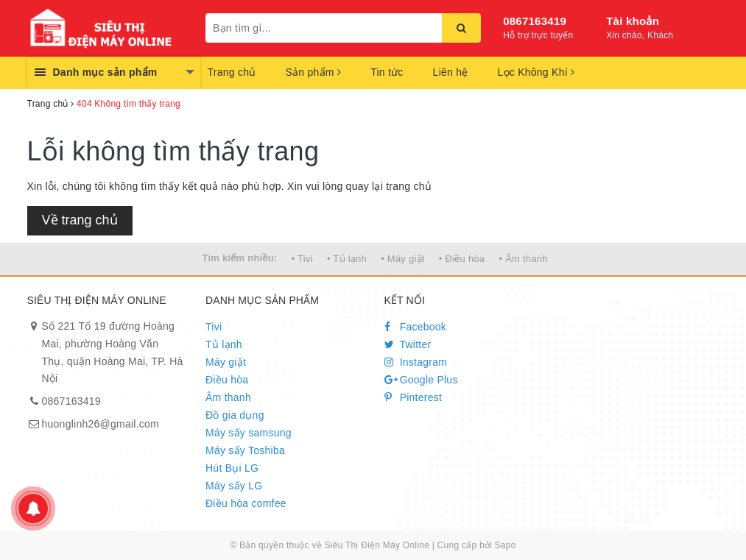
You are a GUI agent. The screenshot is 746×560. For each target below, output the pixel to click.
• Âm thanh (523, 259)
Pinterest (414, 397)
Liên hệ (451, 72)
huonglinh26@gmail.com (101, 424)
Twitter (408, 344)
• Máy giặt (403, 259)
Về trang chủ (80, 220)
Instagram (416, 362)
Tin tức (387, 72)
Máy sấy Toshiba (245, 450)
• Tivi (302, 259)
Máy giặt (226, 362)
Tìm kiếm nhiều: (239, 258)
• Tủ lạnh (347, 259)
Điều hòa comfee (246, 503)
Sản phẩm (313, 72)
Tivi (214, 327)
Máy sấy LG (234, 486)
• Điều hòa (462, 259)
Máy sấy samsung (249, 433)
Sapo (506, 545)
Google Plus (421, 380)
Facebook (416, 327)
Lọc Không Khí (536, 72)
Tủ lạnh (224, 344)
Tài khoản (633, 21)
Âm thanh (228, 397)
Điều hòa (227, 380)
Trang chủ (232, 72)
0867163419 (535, 21)
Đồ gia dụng (235, 415)
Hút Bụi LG (232, 468)
